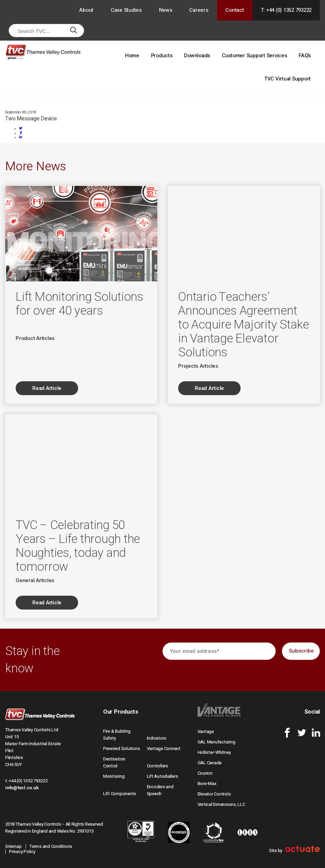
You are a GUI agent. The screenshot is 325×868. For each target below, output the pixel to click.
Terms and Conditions (51, 846)
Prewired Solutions (122, 748)
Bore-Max (207, 784)
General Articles (35, 580)
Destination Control (114, 762)
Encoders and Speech (160, 790)
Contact (235, 10)
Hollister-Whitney (214, 752)
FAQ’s (305, 56)
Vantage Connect (164, 748)
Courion (205, 773)
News (166, 10)
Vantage (206, 731)
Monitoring (114, 776)
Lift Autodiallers (162, 776)
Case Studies (126, 10)
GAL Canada (210, 763)
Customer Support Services (255, 56)
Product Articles (35, 338)
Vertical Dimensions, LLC (221, 804)
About (86, 10)
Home (132, 56)
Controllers (157, 766)
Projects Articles (198, 366)
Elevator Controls (214, 794)
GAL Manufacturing (216, 742)
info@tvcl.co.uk (22, 788)
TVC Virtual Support (287, 79)
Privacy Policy (22, 852)
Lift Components (120, 794)
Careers (199, 10)
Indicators (157, 738)
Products (162, 56)
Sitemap (13, 846)
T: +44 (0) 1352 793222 (286, 10)
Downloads (197, 56)
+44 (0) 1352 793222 (28, 781)
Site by (294, 850)
